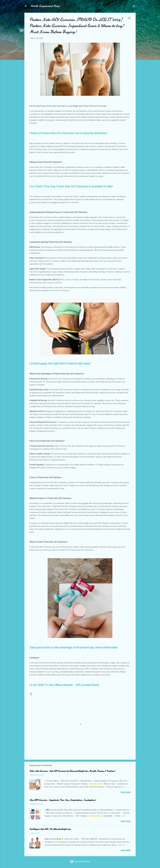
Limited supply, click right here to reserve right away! (60, 363)
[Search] (134, 7)
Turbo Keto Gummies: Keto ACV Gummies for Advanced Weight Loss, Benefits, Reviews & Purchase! (72, 771)
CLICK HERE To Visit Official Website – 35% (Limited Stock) (64, 685)
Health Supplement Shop (45, 6)
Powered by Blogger (80, 862)
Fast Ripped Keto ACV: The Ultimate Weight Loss (50, 829)
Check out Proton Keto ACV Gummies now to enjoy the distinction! (68, 133)
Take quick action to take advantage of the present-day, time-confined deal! (73, 647)
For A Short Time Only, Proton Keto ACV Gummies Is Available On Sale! (71, 186)
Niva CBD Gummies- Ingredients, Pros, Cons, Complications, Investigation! (63, 800)
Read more (126, 792)
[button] (129, 18)
